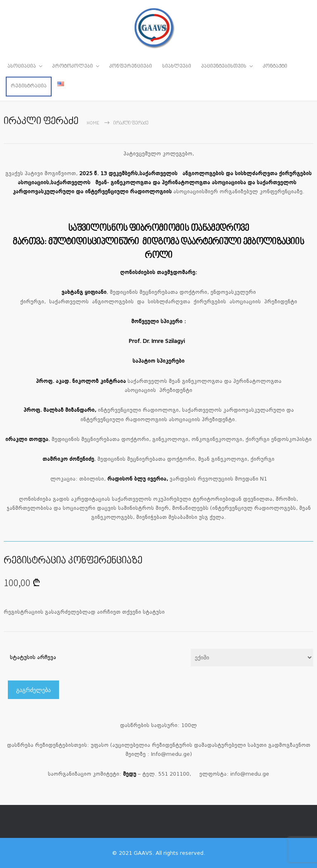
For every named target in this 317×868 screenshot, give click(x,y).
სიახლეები (177, 66)
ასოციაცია (22, 66)
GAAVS (143, 853)
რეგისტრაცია (29, 86)
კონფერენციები (131, 66)
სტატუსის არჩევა (33, 657)
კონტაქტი (275, 66)
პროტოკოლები (73, 66)
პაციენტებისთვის (224, 66)
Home (93, 123)
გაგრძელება (33, 690)
